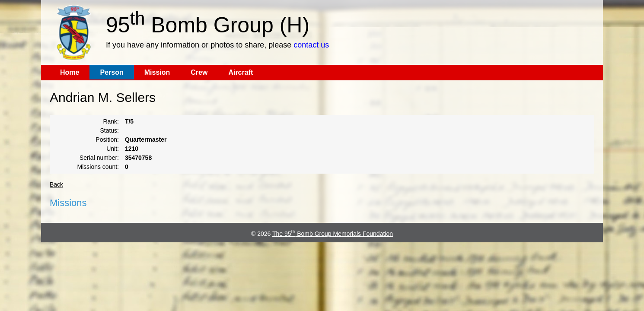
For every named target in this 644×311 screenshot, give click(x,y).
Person (112, 72)
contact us (311, 45)
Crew (199, 72)
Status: (109, 130)
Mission (157, 72)
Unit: (113, 149)
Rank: (111, 121)
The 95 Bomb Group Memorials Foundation (333, 234)
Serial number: (99, 158)
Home (70, 72)
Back (56, 184)
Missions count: (98, 167)
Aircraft (241, 72)
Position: (107, 140)
